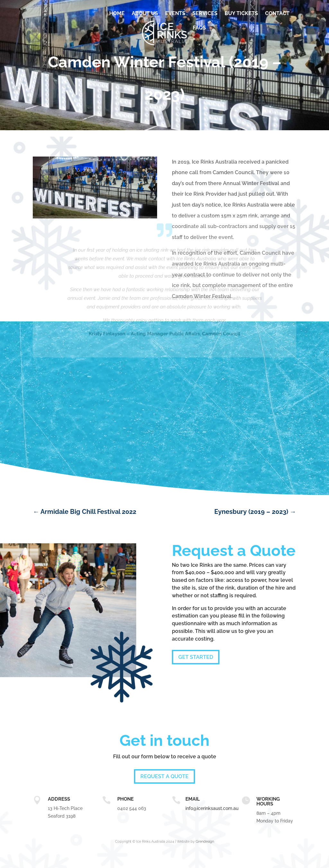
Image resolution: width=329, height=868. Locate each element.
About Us (145, 13)
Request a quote (164, 776)
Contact (277, 13)
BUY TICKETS (241, 13)
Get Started (196, 657)
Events (175, 13)
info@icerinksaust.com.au (212, 808)
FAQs (199, 28)
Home (117, 13)
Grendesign (205, 842)
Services (205, 13)
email (193, 799)
